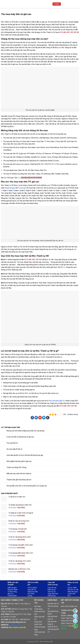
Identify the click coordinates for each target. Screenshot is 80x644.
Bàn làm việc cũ (53, 604)
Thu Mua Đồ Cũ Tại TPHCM (31, 178)
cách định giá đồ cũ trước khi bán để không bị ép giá (25, 455)
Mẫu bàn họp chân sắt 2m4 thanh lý (19, 473)
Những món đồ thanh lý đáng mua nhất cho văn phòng (25, 431)
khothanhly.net (15, 625)
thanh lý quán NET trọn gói (15, 188)
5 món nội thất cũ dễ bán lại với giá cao (20, 437)
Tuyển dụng (38, 609)
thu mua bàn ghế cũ (57, 401)
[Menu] (57, 4)
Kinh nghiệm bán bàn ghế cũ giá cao (19, 461)
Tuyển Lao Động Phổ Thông (16, 467)
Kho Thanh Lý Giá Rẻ (17, 627)
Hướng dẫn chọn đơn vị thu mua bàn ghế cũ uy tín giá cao (27, 486)
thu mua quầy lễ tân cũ (14, 449)
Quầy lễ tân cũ (53, 627)
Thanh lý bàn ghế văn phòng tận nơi (19, 480)
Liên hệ (71, 626)
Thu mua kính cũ (12, 443)
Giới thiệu (38, 606)
